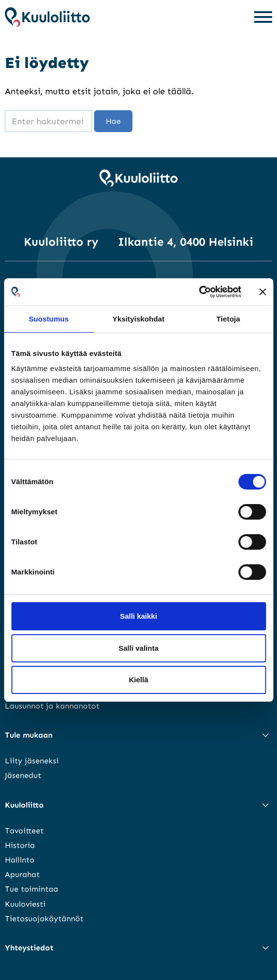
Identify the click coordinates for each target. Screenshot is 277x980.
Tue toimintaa (32, 889)
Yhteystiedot (29, 948)
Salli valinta (138, 648)
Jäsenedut (23, 775)
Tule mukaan (29, 735)
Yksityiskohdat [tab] (138, 319)
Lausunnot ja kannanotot (52, 706)
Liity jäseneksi (32, 761)
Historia (20, 845)
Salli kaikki (138, 616)
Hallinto (20, 860)
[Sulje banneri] (262, 292)
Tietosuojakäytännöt (44, 919)
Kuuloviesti (25, 904)
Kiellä (138, 680)
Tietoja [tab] (228, 319)
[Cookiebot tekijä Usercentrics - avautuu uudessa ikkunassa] (199, 292)
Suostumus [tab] (49, 319)
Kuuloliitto (24, 805)
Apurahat (22, 874)
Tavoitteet (24, 831)
